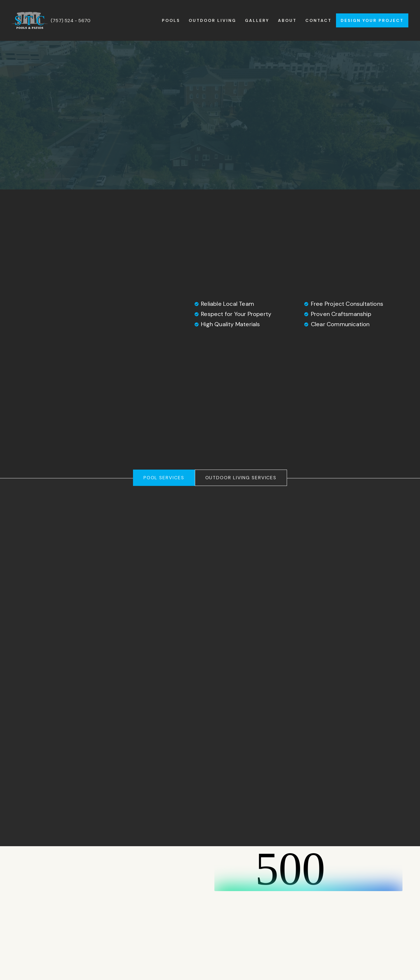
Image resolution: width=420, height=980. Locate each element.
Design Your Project (372, 20)
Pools (171, 20)
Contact (318, 20)
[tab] (164, 478)
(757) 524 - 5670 (71, 21)
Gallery (257, 20)
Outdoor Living (212, 20)
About (287, 20)
